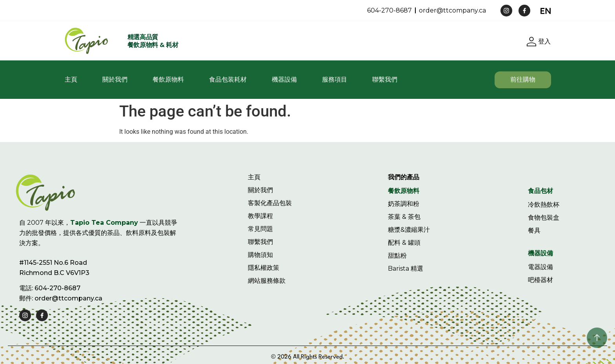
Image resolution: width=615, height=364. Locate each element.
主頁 (71, 79)
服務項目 (335, 79)
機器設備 (284, 79)
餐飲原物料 (168, 79)
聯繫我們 (385, 79)
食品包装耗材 (228, 79)
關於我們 (115, 79)
